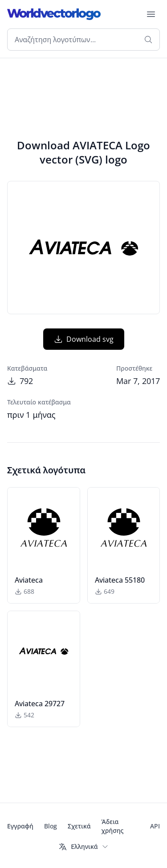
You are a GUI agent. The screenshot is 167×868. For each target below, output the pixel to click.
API (155, 826)
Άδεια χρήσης (113, 826)
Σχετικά (79, 826)
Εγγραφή (20, 826)
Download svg (84, 339)
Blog (51, 826)
